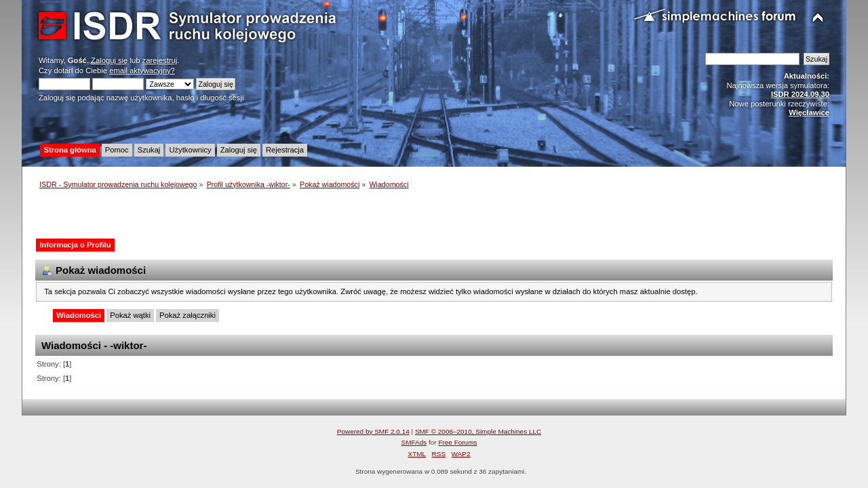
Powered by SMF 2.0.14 (373, 431)
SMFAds (414, 442)
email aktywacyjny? (142, 70)
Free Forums (457, 442)
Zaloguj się (109, 60)
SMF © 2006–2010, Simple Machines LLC (478, 431)
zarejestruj (160, 60)
